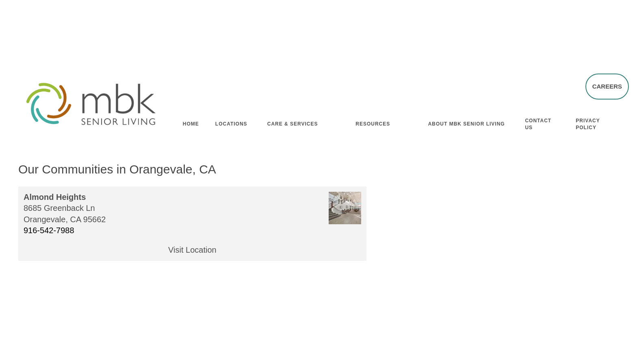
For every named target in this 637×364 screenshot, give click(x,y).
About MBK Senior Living (467, 122)
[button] (607, 86)
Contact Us (538, 122)
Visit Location (192, 250)
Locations (231, 122)
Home (191, 122)
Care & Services (293, 122)
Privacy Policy (588, 122)
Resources (373, 122)
